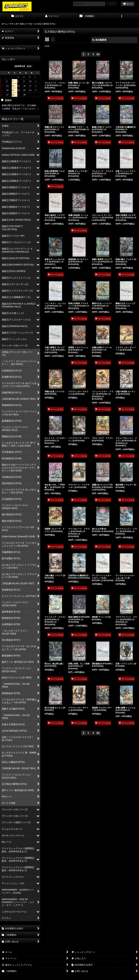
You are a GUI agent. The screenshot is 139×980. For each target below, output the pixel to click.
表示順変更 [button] (99, 40)
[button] (122, 16)
